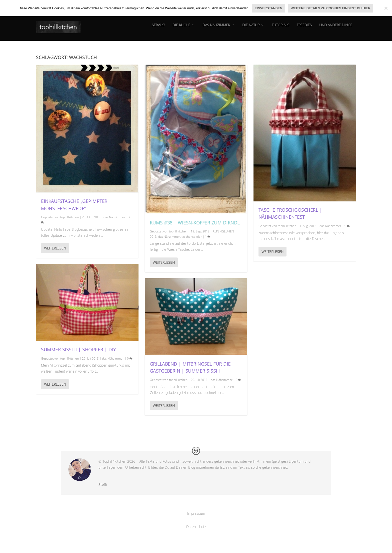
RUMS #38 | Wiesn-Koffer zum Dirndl (195, 223)
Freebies (304, 29)
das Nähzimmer (216, 29)
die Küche (181, 29)
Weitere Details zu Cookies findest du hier (330, 8)
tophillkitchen (69, 217)
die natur (251, 29)
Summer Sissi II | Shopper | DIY (78, 350)
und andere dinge (336, 29)
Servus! (158, 29)
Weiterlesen (55, 248)
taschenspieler (192, 237)
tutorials (280, 29)
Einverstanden (268, 8)
